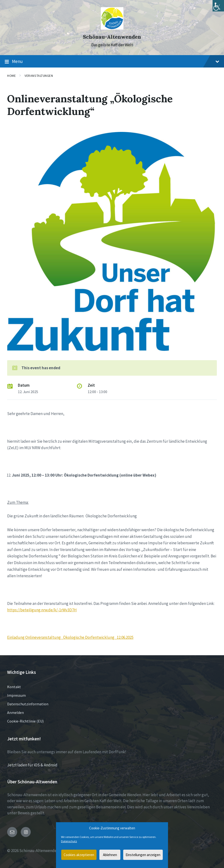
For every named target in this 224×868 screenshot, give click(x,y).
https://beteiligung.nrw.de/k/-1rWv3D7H (42, 610)
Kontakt (14, 687)
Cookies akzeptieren (79, 855)
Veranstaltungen (39, 76)
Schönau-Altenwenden (112, 37)
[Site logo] (112, 28)
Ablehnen (110, 855)
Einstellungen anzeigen (143, 855)
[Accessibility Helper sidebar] (218, 6)
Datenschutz (69, 841)
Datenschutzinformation (28, 704)
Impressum (16, 695)
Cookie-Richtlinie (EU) (25, 721)
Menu (112, 62)
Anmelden (15, 712)
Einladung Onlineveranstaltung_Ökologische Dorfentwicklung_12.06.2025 (70, 637)
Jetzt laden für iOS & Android (32, 765)
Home (11, 76)
